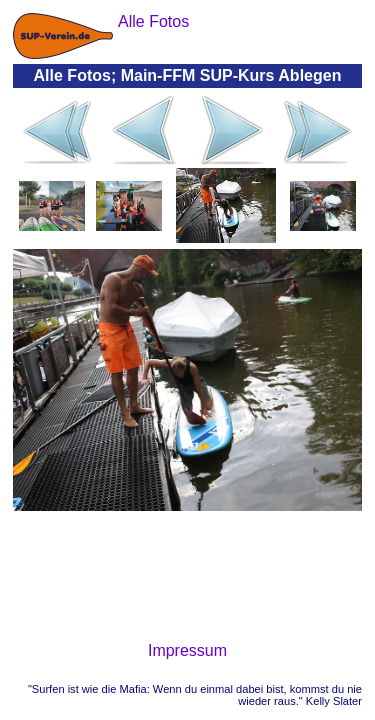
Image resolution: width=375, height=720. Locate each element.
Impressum (187, 650)
